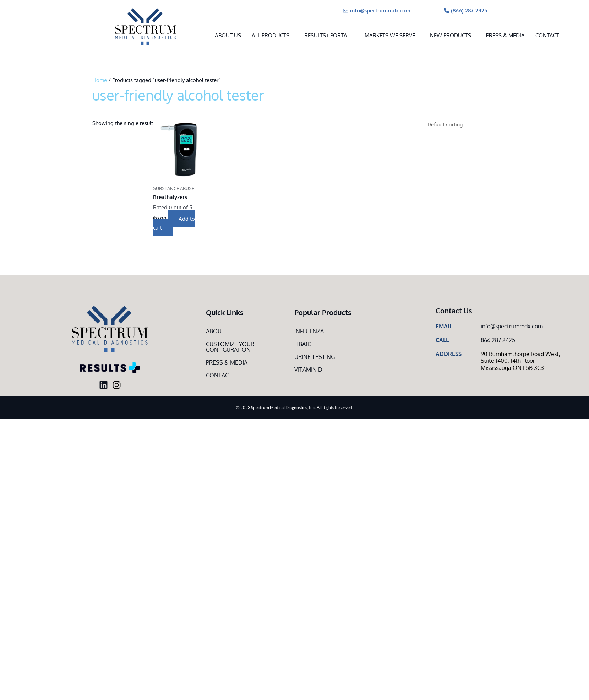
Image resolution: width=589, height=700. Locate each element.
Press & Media (505, 35)
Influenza (309, 331)
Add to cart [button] (174, 223)
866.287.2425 (498, 340)
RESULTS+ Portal (327, 35)
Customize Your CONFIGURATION (230, 347)
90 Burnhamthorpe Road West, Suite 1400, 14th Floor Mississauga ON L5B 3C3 (520, 361)
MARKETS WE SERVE (390, 35)
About (215, 331)
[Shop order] (460, 125)
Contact (547, 35)
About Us (228, 35)
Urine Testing (315, 357)
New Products (451, 35)
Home (100, 80)
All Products (271, 35)
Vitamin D (308, 370)
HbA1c (303, 344)
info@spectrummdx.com (512, 326)
